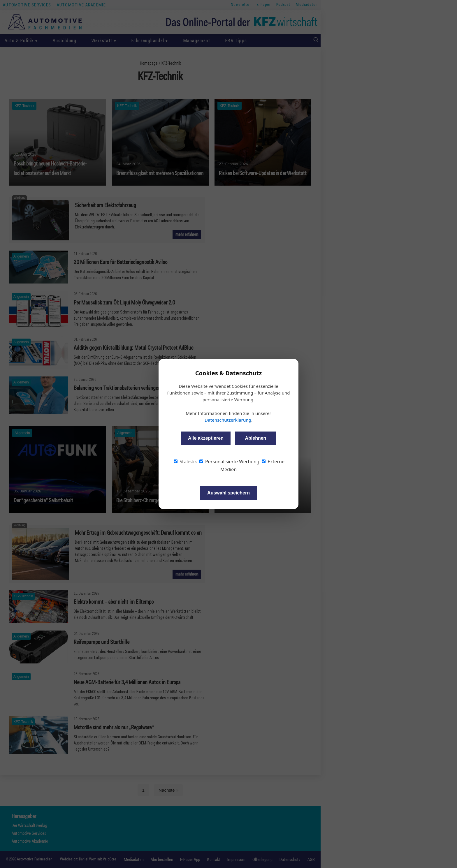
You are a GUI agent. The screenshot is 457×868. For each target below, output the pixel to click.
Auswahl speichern (228, 493)
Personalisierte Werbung (229, 462)
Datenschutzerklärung (228, 420)
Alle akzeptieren (206, 438)
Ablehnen (255, 438)
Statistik (185, 462)
